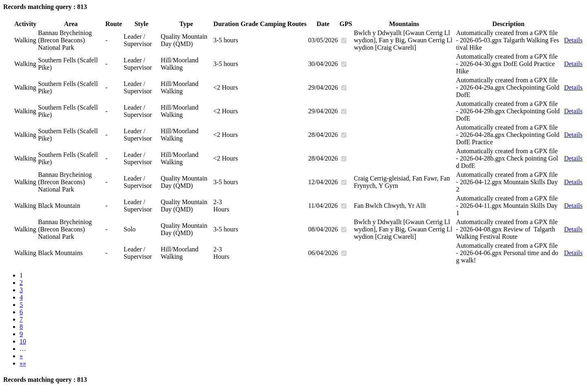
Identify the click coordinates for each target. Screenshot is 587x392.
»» (23, 363)
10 (23, 341)
